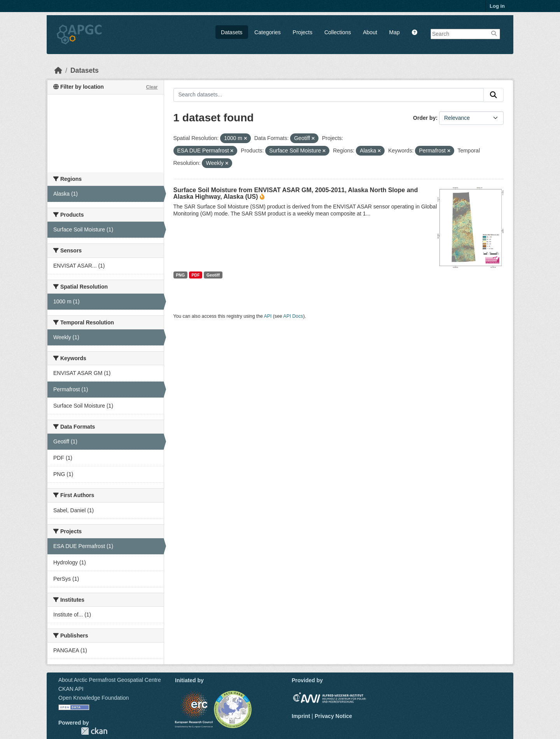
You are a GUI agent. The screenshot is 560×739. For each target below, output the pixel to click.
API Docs (293, 316)
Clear (152, 87)
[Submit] (493, 95)
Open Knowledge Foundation (94, 698)
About (370, 32)
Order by (424, 118)
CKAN (94, 731)
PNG (180, 275)
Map (395, 32)
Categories (268, 32)
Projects (303, 32)
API (268, 316)
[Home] (58, 70)
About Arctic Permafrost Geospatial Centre (110, 680)
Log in (497, 6)
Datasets (232, 32)
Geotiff (213, 275)
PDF (196, 275)
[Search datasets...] (329, 95)
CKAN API (71, 689)
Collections (338, 32)
